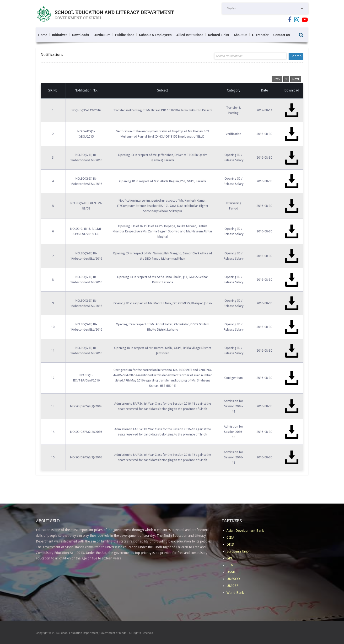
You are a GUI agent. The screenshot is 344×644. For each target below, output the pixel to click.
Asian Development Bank (245, 531)
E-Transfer (260, 35)
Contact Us (282, 35)
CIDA (230, 537)
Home (43, 35)
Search (301, 35)
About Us (240, 35)
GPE (230, 558)
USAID (231, 572)
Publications (125, 35)
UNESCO (233, 579)
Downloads (81, 35)
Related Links (218, 35)
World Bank (235, 593)
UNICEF (232, 586)
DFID (230, 544)
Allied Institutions (190, 35)
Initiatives (60, 35)
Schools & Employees (155, 35)
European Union (239, 551)
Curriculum (102, 35)
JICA (230, 565)
